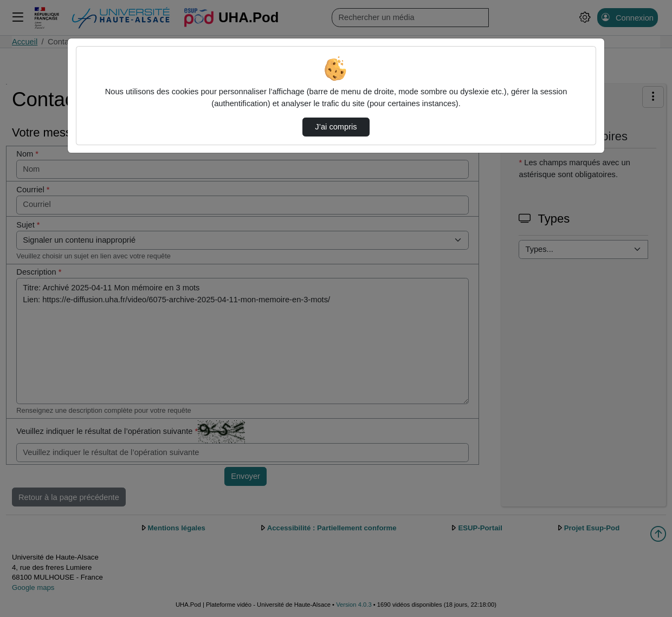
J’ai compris (336, 127)
